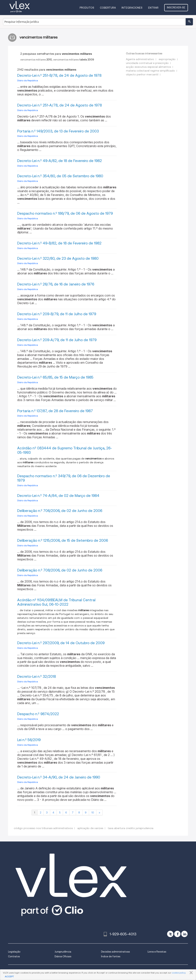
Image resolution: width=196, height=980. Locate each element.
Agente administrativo (140, 59)
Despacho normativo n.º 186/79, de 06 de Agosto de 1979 (65, 213)
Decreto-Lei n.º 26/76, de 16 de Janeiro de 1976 (56, 284)
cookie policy (179, 973)
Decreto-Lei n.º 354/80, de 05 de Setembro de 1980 (60, 176)
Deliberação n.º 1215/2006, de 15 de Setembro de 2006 (63, 540)
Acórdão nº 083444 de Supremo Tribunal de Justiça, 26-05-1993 (65, 450)
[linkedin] (184, 934)
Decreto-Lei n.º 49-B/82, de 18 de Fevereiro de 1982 (59, 243)
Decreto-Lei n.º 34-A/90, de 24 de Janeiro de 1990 (59, 777)
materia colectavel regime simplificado (150, 71)
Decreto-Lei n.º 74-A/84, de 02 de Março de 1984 (58, 496)
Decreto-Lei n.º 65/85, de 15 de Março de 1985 (55, 377)
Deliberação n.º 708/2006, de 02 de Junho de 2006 (60, 570)
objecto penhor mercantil (142, 74)
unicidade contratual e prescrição (147, 63)
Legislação (14, 952)
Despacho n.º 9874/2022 (38, 714)
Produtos (87, 8)
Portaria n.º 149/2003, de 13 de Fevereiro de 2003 (58, 131)
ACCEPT (9, 976)
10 (93, 812)
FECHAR (190, 973)
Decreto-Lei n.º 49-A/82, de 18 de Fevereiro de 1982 (60, 161)
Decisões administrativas (115, 952)
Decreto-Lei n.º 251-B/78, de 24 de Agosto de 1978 (59, 75)
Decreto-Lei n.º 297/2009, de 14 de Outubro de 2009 (61, 643)
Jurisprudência (63, 952)
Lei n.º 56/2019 (29, 740)
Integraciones (132, 8)
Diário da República (28, 80)
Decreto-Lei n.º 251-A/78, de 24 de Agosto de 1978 (60, 105)
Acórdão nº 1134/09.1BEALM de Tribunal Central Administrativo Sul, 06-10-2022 (56, 602)
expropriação (167, 59)
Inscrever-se (176, 7)
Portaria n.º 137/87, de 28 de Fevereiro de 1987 (55, 411)
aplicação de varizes (90, 828)
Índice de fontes (111, 956)
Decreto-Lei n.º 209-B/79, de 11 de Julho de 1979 (57, 314)
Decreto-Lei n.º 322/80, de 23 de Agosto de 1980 (58, 258)
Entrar (153, 8)
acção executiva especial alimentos (148, 67)
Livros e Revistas (157, 952)
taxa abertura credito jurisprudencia (131, 828)
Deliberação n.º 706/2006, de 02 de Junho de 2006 (60, 511)
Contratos (14, 956)
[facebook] (177, 934)
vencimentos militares (36, 60)
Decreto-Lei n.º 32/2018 (37, 677)
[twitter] (170, 934)
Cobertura (108, 8)
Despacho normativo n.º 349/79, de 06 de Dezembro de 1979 (64, 478)
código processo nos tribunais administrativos (43, 828)
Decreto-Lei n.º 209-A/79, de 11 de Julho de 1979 (57, 340)
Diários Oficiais (63, 956)
